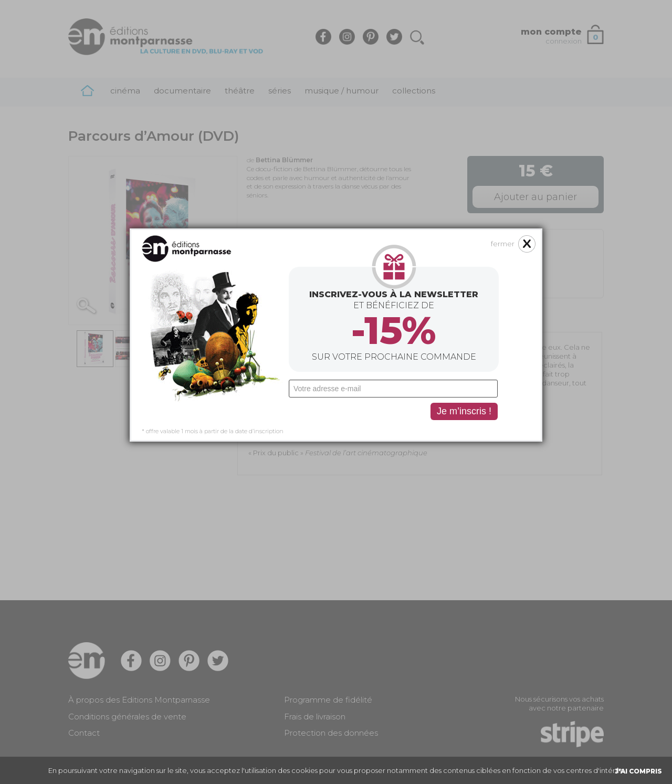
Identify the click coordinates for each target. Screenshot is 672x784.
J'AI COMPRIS (638, 771)
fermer (503, 189)
